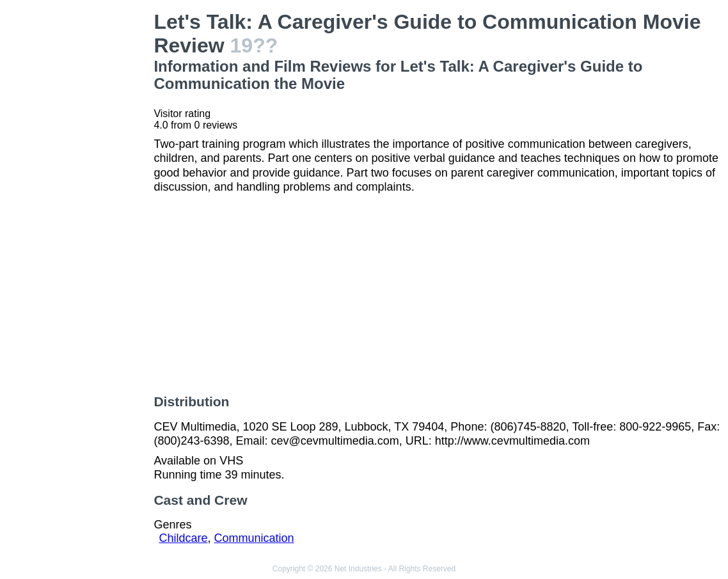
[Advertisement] (79, 202)
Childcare (183, 538)
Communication (254, 538)
